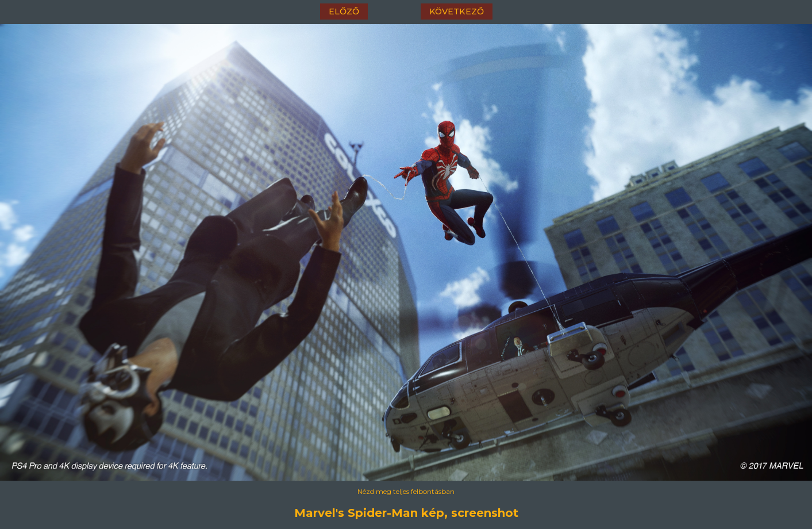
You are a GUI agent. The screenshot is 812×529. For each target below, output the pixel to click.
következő (457, 11)
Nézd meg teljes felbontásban (406, 491)
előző (344, 11)
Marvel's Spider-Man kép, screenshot (406, 513)
